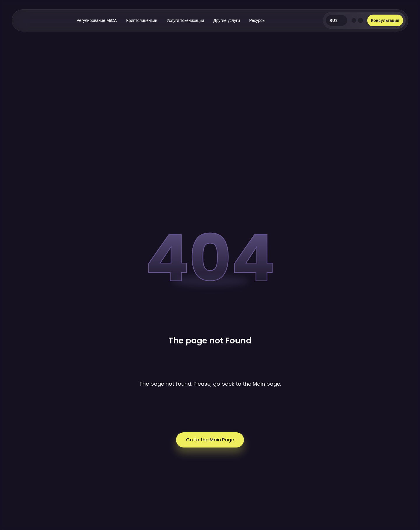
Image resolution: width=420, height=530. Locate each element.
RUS (336, 20)
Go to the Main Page (210, 440)
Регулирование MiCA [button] (97, 20)
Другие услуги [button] (227, 20)
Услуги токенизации (186, 20)
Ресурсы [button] (257, 20)
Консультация (385, 20)
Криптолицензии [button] (142, 20)
